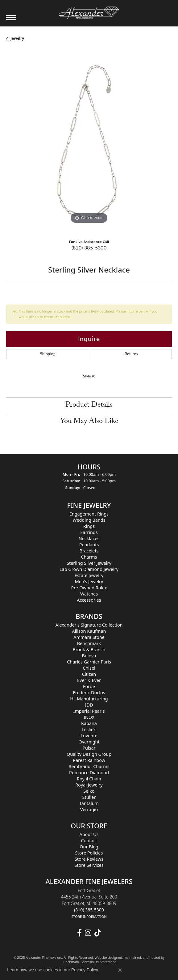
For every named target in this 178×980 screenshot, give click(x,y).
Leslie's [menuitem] (89, 729)
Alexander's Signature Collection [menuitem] (89, 625)
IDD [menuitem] (89, 705)
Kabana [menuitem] (89, 723)
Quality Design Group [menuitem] (89, 754)
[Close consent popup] (120, 970)
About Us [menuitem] (89, 834)
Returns (131, 354)
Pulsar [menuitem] (89, 748)
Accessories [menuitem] (89, 600)
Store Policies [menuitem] (89, 853)
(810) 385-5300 (89, 247)
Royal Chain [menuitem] (89, 779)
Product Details (89, 406)
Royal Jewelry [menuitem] (89, 785)
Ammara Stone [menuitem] (89, 637)
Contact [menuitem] (89, 841)
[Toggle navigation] (11, 18)
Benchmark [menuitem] (89, 643)
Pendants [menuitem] (89, 545)
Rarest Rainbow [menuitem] (89, 760)
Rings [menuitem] (89, 526)
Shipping (48, 354)
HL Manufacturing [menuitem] (89, 699)
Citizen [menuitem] (89, 674)
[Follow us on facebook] (79, 933)
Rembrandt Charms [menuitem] (89, 766)
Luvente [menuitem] (89, 736)
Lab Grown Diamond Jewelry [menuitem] (89, 570)
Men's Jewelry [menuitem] (89, 582)
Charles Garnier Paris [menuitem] (89, 662)
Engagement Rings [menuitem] (89, 514)
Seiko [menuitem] (89, 791)
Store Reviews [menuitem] (89, 859)
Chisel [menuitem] (89, 668)
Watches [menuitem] (89, 594)
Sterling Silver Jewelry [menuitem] (89, 563)
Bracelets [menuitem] (89, 551)
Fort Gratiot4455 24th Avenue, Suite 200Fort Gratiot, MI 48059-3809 (89, 903)
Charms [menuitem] (89, 557)
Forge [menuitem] (89, 686)
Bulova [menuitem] (89, 656)
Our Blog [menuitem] (89, 847)
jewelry (17, 38)
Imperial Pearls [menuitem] (89, 711)
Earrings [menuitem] (89, 533)
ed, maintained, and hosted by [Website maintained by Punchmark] (141, 958)
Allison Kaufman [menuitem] (89, 631)
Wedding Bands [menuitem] (89, 520)
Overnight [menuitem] (89, 742)
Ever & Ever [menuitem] (89, 680)
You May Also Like (89, 422)
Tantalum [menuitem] (89, 803)
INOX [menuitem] (89, 717)
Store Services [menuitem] (89, 865)
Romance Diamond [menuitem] (89, 773)
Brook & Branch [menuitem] (89, 649)
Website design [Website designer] (106, 958)
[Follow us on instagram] (88, 933)
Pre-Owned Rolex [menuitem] (89, 588)
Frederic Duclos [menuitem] (89, 693)
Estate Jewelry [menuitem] (89, 576)
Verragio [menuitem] (89, 809)
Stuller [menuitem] (89, 797)
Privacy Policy (85, 970)
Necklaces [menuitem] (89, 539)
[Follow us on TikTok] (98, 933)
